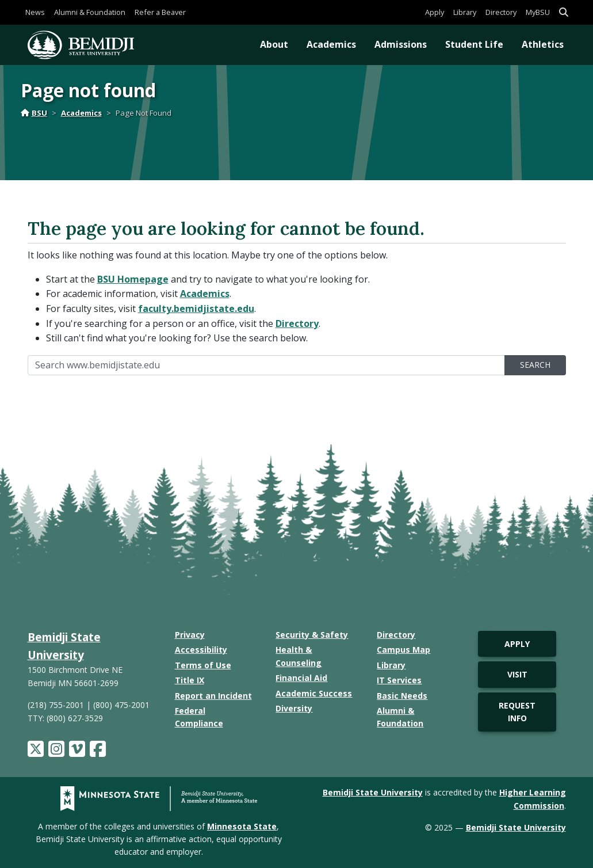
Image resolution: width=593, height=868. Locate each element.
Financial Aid (301, 678)
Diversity (294, 708)
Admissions (401, 44)
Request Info (517, 712)
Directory (501, 12)
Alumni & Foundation (90, 12)
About (274, 44)
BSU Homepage (133, 279)
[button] (564, 12)
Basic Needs (402, 696)
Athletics (543, 44)
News (35, 12)
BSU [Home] (34, 113)
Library (465, 12)
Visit (517, 674)
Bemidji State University (373, 792)
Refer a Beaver (160, 12)
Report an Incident (213, 696)
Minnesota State (242, 826)
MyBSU (538, 12)
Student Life (474, 44)
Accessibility (201, 650)
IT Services (399, 680)
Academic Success (314, 693)
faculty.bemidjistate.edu (196, 309)
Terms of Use (203, 665)
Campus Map (403, 650)
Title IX (190, 680)
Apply (435, 12)
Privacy (190, 635)
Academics (331, 44)
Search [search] (535, 365)
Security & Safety (312, 635)
